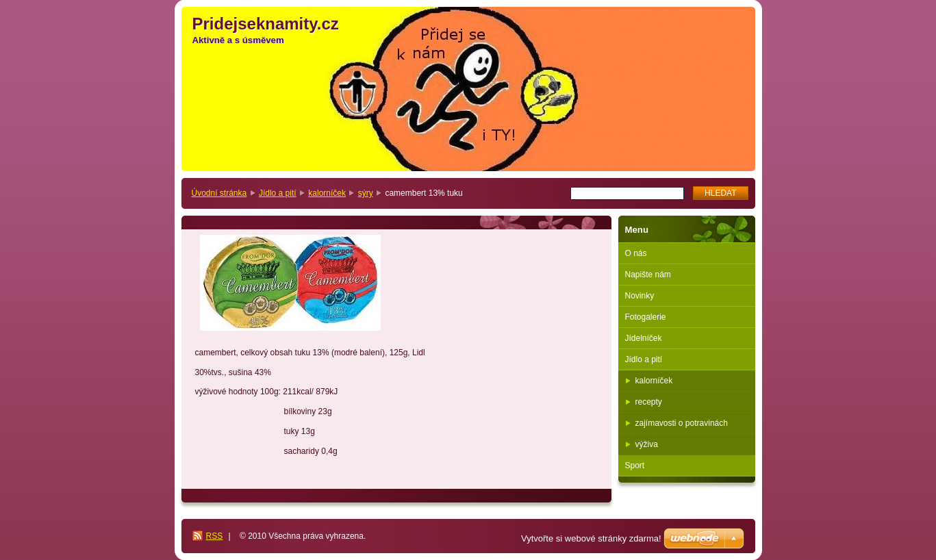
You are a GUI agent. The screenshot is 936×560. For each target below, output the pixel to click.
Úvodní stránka (219, 193)
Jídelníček (644, 338)
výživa (647, 444)
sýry (366, 193)
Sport (635, 466)
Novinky (640, 296)
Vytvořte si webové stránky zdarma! (591, 538)
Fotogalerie (646, 317)
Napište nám (648, 275)
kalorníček (327, 193)
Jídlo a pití (278, 193)
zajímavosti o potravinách (682, 423)
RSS (215, 536)
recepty (649, 402)
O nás (636, 253)
